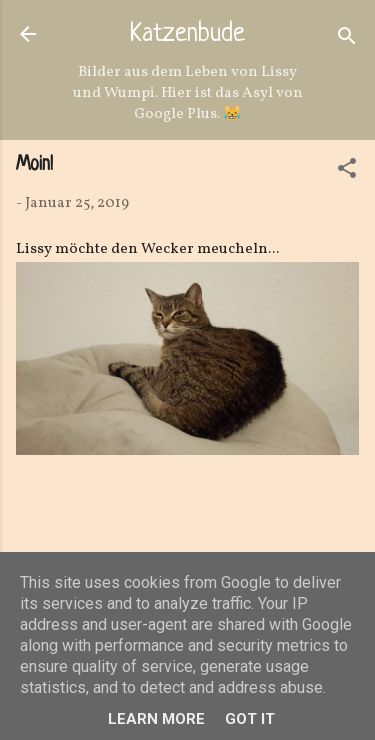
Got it (250, 719)
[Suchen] (347, 40)
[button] (347, 172)
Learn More (156, 719)
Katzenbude (187, 35)
